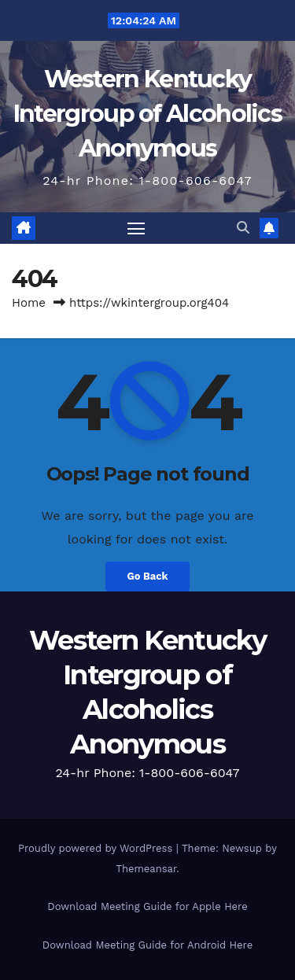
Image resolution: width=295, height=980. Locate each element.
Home (29, 303)
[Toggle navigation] (136, 228)
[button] (243, 228)
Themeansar (146, 869)
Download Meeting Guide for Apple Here (147, 906)
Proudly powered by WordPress (97, 848)
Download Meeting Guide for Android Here (147, 945)
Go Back (148, 576)
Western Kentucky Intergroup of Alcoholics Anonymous (147, 114)
